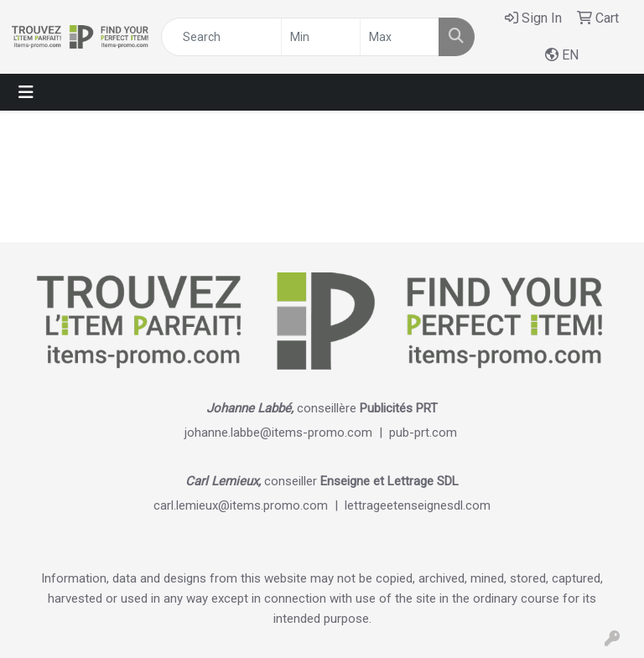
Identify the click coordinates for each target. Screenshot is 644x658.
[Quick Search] (221, 37)
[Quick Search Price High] (400, 37)
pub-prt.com (423, 433)
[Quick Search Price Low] (321, 37)
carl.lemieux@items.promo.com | (249, 505)
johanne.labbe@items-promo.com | (287, 433)
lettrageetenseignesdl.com (418, 505)
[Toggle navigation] (26, 92)
